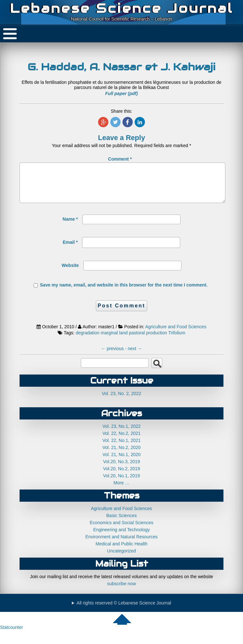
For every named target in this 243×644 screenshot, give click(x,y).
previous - (114, 356)
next (135, 356)
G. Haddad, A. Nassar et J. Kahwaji (122, 67)
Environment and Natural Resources (122, 544)
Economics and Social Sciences (122, 530)
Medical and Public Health (122, 551)
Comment (120, 159)
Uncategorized (122, 559)
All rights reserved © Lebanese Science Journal (124, 611)
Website (70, 273)
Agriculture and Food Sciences (176, 334)
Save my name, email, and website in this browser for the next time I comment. (124, 293)
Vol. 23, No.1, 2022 (121, 434)
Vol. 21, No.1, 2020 (121, 462)
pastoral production (148, 340)
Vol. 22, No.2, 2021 (121, 441)
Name (70, 227)
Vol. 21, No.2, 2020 (121, 455)
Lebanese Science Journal (122, 8)
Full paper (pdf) (122, 93)
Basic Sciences (122, 523)
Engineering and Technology (122, 537)
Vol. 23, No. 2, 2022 (122, 401)
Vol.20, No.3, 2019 (121, 469)
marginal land (114, 340)
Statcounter (12, 635)
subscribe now (122, 591)
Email (70, 250)
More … (122, 490)
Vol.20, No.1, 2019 (121, 483)
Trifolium (177, 340)
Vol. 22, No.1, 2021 (121, 448)
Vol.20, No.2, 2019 (121, 476)
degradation (88, 340)
